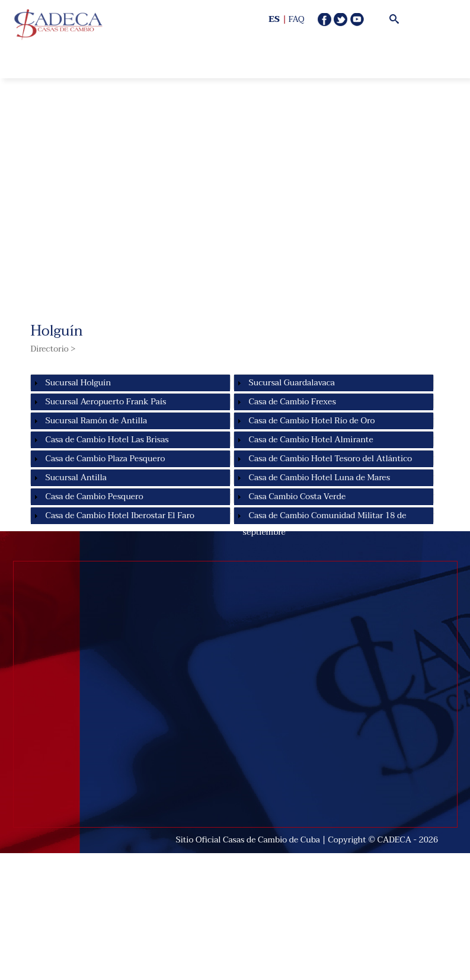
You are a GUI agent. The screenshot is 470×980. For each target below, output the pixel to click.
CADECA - (398, 840)
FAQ (297, 19)
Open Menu (141, 53)
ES (274, 19)
